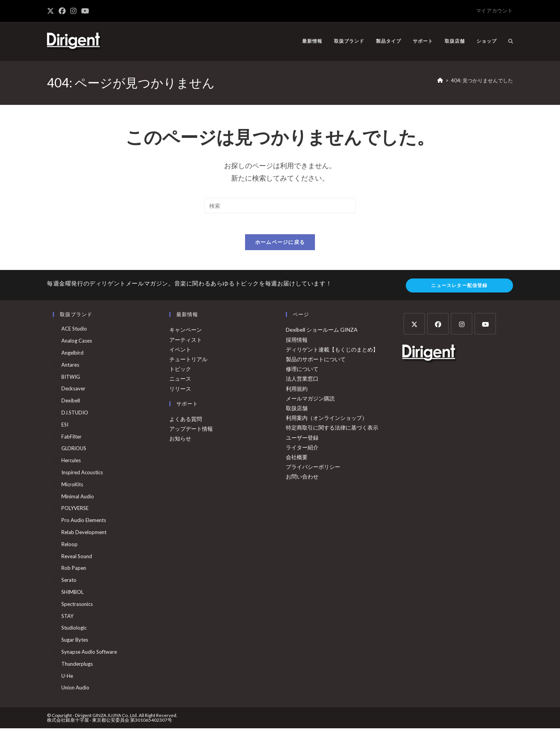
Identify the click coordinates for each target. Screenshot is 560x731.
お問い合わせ (302, 479)
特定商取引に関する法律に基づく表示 (332, 430)
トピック (180, 372)
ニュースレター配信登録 (459, 288)
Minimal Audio (78, 499)
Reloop (70, 547)
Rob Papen (74, 571)
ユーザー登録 (302, 440)
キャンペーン (186, 332)
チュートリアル (188, 362)
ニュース (180, 381)
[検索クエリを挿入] (280, 205)
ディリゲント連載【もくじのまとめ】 (332, 352)
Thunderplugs (77, 667)
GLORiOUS (74, 451)
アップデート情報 (191, 431)
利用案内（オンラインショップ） (327, 420)
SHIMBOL (72, 595)
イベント (180, 352)
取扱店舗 (297, 411)
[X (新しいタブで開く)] (52, 11)
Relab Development (84, 535)
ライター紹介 (302, 450)
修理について (302, 372)
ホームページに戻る (280, 245)
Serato (69, 583)
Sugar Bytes (75, 642)
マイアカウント (495, 10)
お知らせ (180, 441)
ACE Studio (74, 331)
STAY (67, 618)
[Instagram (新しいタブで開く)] (73, 11)
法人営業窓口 (302, 381)
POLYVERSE (75, 511)
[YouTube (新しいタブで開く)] (85, 11)
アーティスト (186, 342)
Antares (70, 367)
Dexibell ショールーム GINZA (322, 332)
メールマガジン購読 (310, 401)
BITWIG (71, 379)
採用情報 (297, 342)
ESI (65, 427)
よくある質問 (186, 422)
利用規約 (297, 391)
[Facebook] (438, 326)
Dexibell (71, 403)
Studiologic (74, 630)
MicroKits (72, 487)
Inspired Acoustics (82, 475)
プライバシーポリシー (313, 469)
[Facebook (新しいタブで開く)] (62, 11)
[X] (414, 326)
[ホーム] (440, 80)
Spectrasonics (77, 607)
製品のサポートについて (316, 362)
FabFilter (71, 439)
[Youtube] (485, 326)
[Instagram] (462, 326)
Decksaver (73, 391)
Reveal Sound (77, 559)
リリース (180, 391)
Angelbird (72, 355)
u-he (67, 678)
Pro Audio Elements (84, 523)
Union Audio (75, 690)
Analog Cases (77, 343)
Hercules (71, 463)
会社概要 (297, 460)
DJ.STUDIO (75, 415)
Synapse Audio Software (89, 654)
